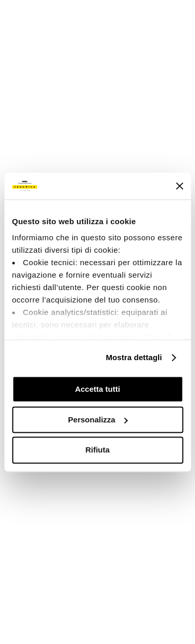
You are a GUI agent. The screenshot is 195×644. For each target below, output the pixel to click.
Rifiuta (97, 450)
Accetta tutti (97, 389)
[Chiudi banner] (179, 186)
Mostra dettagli (134, 358)
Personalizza (98, 420)
